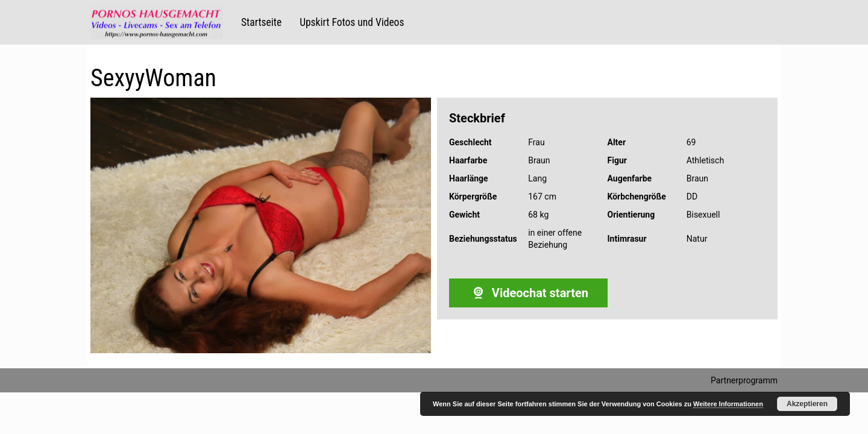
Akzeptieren (807, 404)
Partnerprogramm (744, 380)
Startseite (261, 22)
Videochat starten (528, 293)
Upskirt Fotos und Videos (352, 22)
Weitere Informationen (728, 404)
